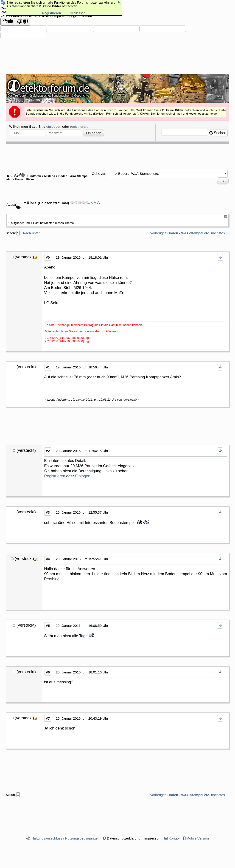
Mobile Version (198, 838)
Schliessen (78, 13)
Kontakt (175, 838)
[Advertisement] (117, 156)
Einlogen (83, 476)
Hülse (29, 179)
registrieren (79, 126)
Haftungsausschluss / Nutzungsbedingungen (66, 838)
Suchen (218, 133)
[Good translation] (8, 22)
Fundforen (27, 176)
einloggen (54, 126)
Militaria (50, 176)
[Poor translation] (22, 22)
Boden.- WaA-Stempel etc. (189, 233)
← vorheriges (156, 233)
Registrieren (55, 476)
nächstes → (220, 233)
